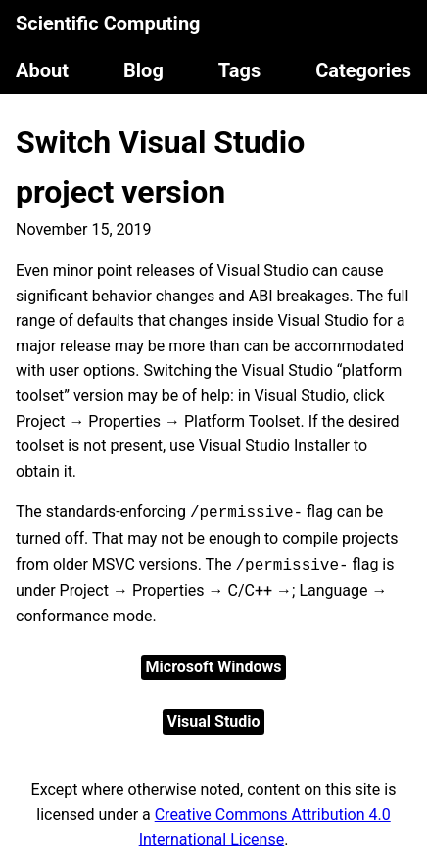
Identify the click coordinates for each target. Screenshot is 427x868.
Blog (143, 70)
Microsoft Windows (214, 667)
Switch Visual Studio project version (160, 167)
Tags (239, 70)
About (42, 70)
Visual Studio (213, 722)
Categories (363, 70)
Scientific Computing (108, 23)
